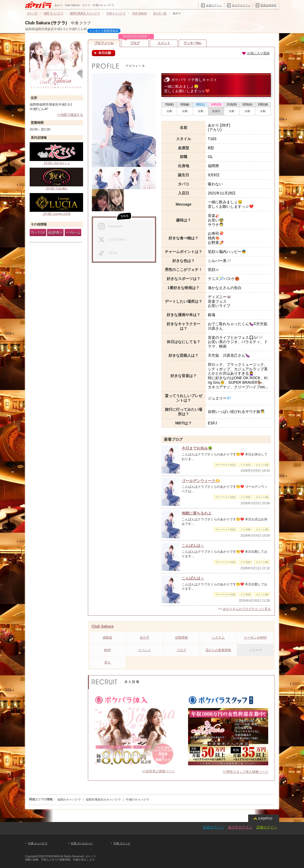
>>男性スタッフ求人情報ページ (245, 772)
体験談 (107, 637)
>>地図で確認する (70, 115)
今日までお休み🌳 (197, 448)
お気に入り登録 (256, 53)
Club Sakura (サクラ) (46, 23)
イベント (145, 650)
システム (218, 637)
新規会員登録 (268, 5)
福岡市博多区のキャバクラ (103, 800)
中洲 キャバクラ (38, 843)
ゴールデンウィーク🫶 (201, 481)
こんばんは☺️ (193, 546)
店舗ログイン (267, 827)
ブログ (135, 42)
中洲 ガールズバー (82, 843)
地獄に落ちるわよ (197, 513)
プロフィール (104, 43)
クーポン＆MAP (255, 637)
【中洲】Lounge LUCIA (56, 204)
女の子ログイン (241, 5)
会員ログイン (214, 5)
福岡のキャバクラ (69, 800)
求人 (107, 662)
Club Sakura (103, 626)
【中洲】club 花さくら (56, 153)
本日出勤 (104, 53)
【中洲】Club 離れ (56, 179)
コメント (164, 43)
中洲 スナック (122, 843)
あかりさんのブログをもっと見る (247, 609)
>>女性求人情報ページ (158, 771)
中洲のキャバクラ (138, 800)
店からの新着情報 (218, 650)
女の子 (145, 637)
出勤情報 (181, 637)
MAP (107, 650)
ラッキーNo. (192, 43)
